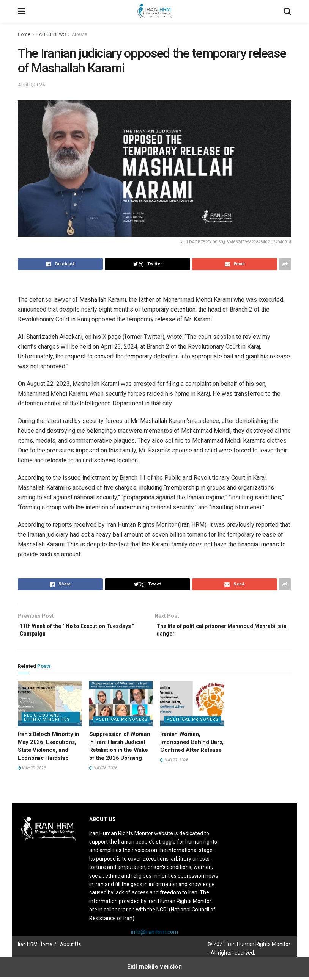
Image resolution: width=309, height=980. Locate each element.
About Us (70, 948)
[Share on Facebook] (60, 264)
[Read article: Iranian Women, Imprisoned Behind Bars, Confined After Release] (192, 707)
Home (24, 34)
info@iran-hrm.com (154, 935)
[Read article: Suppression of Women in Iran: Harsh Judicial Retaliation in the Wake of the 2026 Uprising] (121, 707)
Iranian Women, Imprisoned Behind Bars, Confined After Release (192, 745)
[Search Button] (287, 11)
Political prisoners (121, 723)
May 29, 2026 (32, 771)
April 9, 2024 (31, 85)
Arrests (80, 34)
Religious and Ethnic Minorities (47, 721)
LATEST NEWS (51, 34)
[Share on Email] (235, 264)
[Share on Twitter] (147, 264)
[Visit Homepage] (154, 11)
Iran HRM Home (35, 948)
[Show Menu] (21, 11)
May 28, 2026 (103, 771)
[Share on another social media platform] (285, 264)
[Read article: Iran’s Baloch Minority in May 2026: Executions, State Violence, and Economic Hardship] (50, 707)
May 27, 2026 (174, 763)
